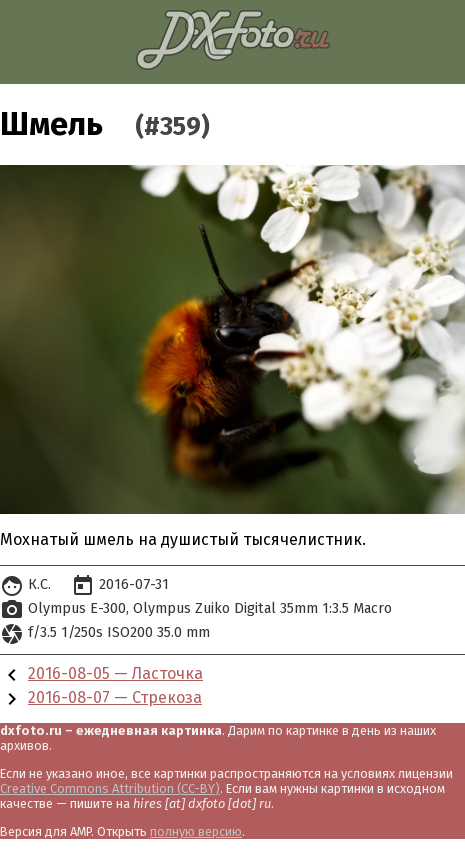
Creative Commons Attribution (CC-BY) (110, 788)
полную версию (196, 831)
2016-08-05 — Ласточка (115, 673)
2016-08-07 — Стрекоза (115, 697)
